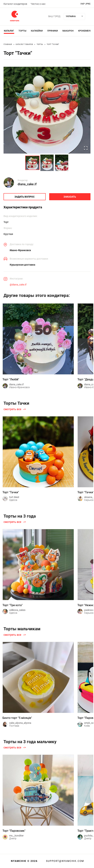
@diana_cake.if (18, 285)
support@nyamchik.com (65, 861)
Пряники (53, 31)
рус (88, 4)
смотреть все (12, 409)
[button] (47, 110)
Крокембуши (86, 31)
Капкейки (37, 31)
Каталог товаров (24, 44)
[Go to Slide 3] (62, 163)
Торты (22, 31)
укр (83, 4)
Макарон (68, 31)
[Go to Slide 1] (32, 163)
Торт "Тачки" (53, 44)
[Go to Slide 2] (47, 163)
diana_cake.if (27, 184)
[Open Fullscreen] (86, 148)
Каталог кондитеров (15, 4)
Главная (8, 44)
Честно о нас (38, 4)
